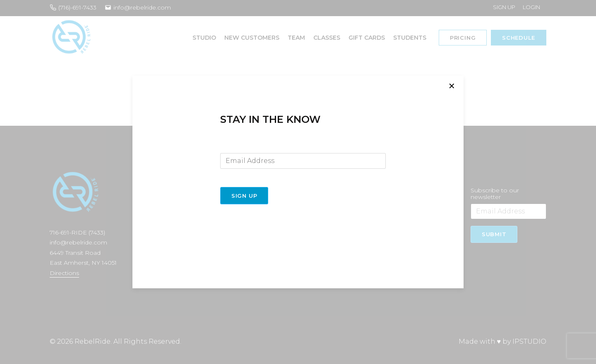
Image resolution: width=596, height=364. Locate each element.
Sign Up (244, 196)
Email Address (241, 146)
